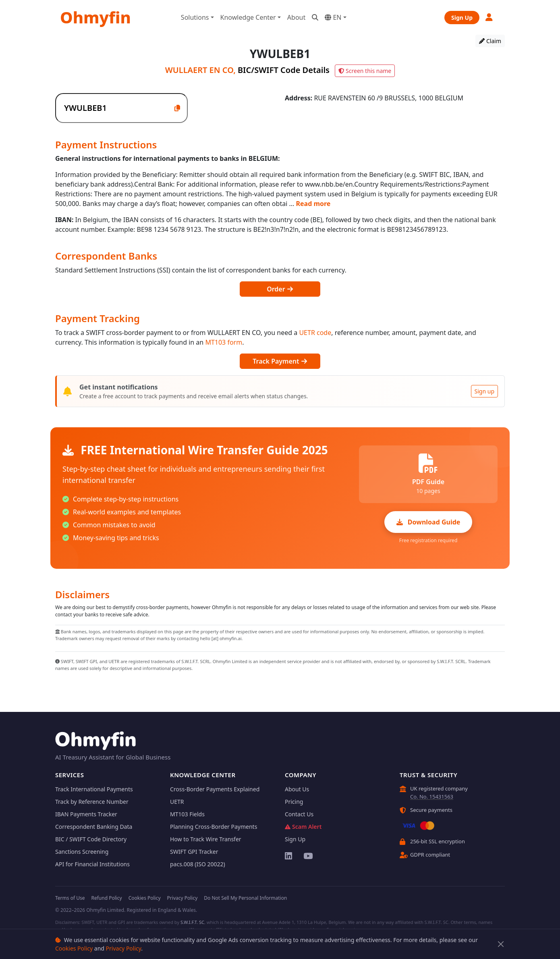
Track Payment (280, 361)
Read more (313, 204)
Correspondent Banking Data (94, 827)
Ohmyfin (95, 17)
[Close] (501, 944)
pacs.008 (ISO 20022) (198, 864)
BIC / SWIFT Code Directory (91, 839)
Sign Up (462, 18)
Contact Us (299, 814)
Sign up (484, 391)
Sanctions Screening (82, 852)
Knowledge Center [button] (248, 17)
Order (280, 289)
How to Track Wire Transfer (206, 839)
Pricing (294, 802)
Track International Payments (94, 789)
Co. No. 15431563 (432, 797)
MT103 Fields (187, 814)
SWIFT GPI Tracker (194, 852)
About (296, 17)
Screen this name (365, 71)
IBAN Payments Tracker (86, 814)
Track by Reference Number (92, 802)
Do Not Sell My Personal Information (245, 898)
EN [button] (333, 17)
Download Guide (428, 522)
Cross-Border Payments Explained (215, 789)
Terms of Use (70, 898)
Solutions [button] (195, 17)
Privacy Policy (124, 948)
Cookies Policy (74, 948)
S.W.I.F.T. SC (192, 922)
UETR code (315, 333)
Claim (490, 41)
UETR (177, 802)
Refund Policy (106, 898)
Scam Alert (303, 827)
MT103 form (224, 342)
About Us (297, 789)
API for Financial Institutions (92, 864)
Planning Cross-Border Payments (214, 827)
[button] (489, 17)
